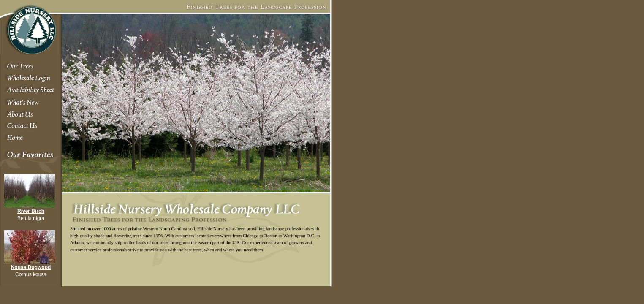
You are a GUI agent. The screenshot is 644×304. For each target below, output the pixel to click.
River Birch (31, 211)
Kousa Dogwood (31, 267)
